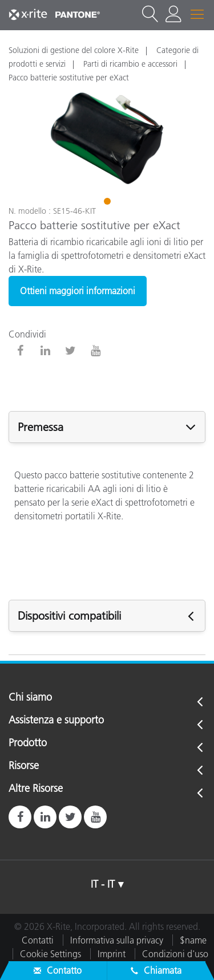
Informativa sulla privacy (117, 940)
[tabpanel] (107, 138)
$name (193, 940)
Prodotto (28, 743)
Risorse (24, 766)
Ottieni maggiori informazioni (78, 291)
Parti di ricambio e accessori (130, 64)
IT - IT (103, 884)
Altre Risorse (36, 789)
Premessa (41, 427)
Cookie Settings (51, 954)
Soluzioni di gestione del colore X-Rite (74, 50)
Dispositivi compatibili (69, 616)
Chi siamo (30, 698)
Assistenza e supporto (56, 721)
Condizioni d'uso (175, 954)
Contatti (38, 940)
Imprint (112, 954)
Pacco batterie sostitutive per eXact (69, 78)
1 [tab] (108, 203)
